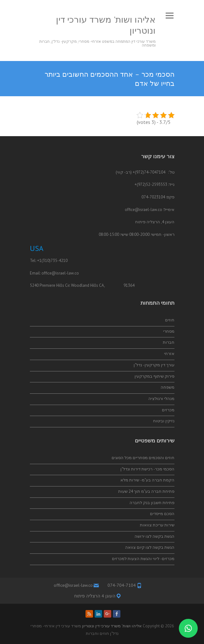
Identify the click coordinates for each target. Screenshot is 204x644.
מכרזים (168, 410)
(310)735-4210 (55, 261)
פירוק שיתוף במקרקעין (154, 376)
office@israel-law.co (143, 210)
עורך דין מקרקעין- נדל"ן (154, 365)
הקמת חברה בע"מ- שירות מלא (147, 480)
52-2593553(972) (152, 184)
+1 (39, 261)
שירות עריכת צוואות (157, 525)
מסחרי (169, 331)
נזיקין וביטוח (164, 421)
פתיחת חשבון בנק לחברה (152, 503)
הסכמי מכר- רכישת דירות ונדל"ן (147, 469)
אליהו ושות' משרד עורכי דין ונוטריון (106, 25)
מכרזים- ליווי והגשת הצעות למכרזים (143, 559)
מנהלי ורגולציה (161, 399)
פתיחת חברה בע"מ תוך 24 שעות (146, 491)
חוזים (170, 320)
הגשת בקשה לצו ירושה (154, 536)
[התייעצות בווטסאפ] (188, 628)
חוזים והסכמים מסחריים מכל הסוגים (143, 458)
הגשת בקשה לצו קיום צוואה (150, 547)
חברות (169, 342)
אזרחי (169, 354)
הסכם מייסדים (162, 514)
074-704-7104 (122, 585)
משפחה (168, 387)
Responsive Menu (170, 16)
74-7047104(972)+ (149, 172)
